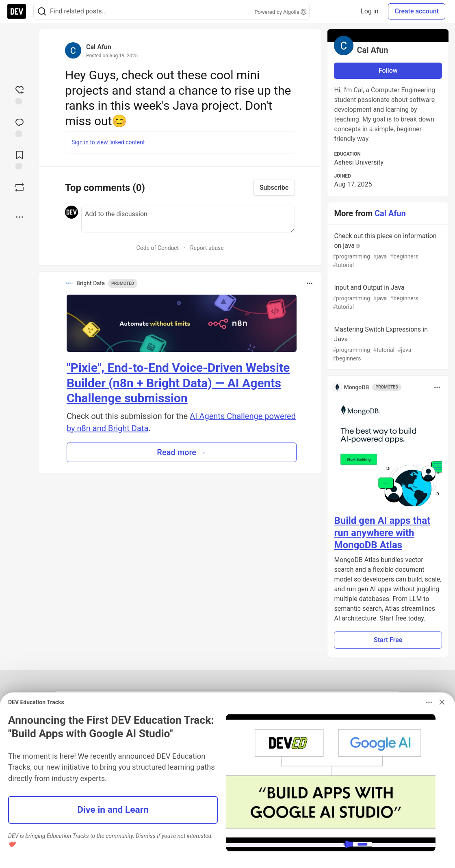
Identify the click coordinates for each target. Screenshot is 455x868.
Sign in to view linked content (108, 142)
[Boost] (19, 187)
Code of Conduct (158, 248)
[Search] (42, 12)
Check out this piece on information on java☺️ (387, 251)
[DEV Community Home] (17, 11)
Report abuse (207, 248)
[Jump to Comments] (19, 127)
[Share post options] (19, 217)
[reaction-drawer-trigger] (19, 94)
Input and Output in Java (387, 297)
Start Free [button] (388, 640)
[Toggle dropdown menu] (310, 283)
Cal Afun (99, 47)
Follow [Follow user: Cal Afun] (388, 71)
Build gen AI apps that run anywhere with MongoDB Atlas (382, 533)
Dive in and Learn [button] (113, 810)
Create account (417, 11)
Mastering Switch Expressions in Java (387, 344)
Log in (369, 11)
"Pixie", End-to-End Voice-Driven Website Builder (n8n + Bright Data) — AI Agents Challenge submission (178, 383)
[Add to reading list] (19, 159)
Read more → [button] (182, 452)
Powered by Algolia (280, 12)
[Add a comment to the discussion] (188, 219)
